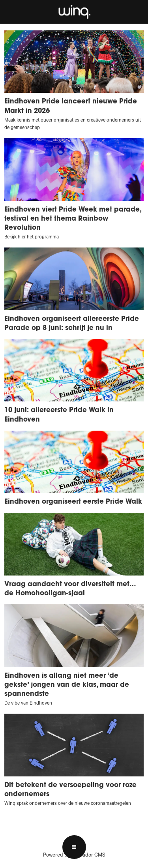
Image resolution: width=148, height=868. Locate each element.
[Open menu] (74, 847)
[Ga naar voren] (74, 12)
